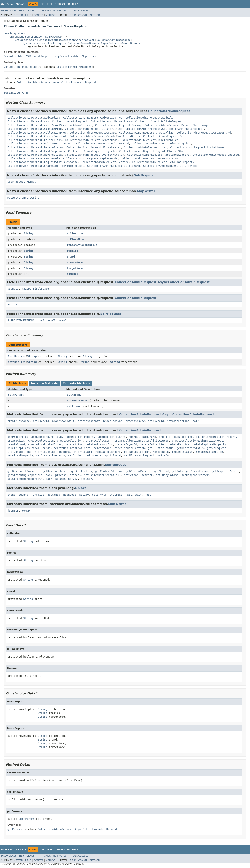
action (12, 304)
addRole (165, 437)
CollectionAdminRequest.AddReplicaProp (93, 118)
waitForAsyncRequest (139, 455)
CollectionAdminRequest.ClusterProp (35, 129)
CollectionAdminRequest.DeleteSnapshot (161, 144)
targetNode (75, 268)
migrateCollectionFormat (53, 452)
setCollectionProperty (85, 455)
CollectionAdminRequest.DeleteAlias (35, 140)
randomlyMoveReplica (82, 245)
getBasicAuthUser (55, 471)
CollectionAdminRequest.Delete (166, 136)
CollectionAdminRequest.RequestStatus (149, 158)
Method (50, 15)
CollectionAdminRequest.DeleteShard (102, 144)
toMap (26, 511)
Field (28, 15)
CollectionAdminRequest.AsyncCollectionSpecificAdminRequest (137, 121)
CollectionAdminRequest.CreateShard (204, 133)
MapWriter (89, 56)
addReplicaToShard (112, 437)
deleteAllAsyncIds (99, 444)
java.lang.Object (15, 33)
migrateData (83, 452)
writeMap (164, 455)
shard (71, 257)
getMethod (161, 471)
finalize (38, 495)
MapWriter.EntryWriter (24, 198)
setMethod (131, 475)
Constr (38, 15)
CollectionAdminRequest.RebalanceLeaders (158, 155)
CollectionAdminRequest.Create (93, 133)
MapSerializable (67, 56)
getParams (74, 395)
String (29, 233)
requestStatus (182, 452)
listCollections (19, 452)
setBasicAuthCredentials (102, 475)
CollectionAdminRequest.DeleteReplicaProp (39, 144)
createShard (16, 444)
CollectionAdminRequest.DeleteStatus (35, 147)
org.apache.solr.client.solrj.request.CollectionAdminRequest (55, 40)
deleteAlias (74, 444)
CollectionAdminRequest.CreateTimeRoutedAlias (105, 136)
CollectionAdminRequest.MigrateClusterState (153, 151)
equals (23, 495)
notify (84, 495)
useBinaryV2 (46, 320)
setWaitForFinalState (183, 421)
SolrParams (16, 395)
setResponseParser (195, 475)
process (61, 475)
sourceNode (75, 262)
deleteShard (102, 448)
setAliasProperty (20, 455)
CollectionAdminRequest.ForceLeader (94, 147)
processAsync (113, 421)
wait (129, 495)
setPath (147, 475)
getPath (177, 471)
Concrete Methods (77, 383)
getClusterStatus (161, 448)
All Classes (81, 11)
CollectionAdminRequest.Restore (105, 162)
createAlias (16, 441)
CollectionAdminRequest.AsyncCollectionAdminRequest (56, 82)
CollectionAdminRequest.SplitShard (113, 166)
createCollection (41, 441)
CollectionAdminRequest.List (145, 147)
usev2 (62, 320)
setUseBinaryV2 (66, 479)
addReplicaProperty (81, 437)
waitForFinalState (35, 289)
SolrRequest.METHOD (22, 182)
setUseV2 (87, 479)
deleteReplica (179, 444)
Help (75, 4)
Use (42, 4)
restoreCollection (209, 452)
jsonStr (13, 511)
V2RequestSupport (39, 56)
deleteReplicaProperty (209, 444)
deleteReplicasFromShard (72, 448)
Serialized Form (16, 93)
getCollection (82, 471)
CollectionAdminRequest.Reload (216, 155)
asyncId (13, 289)
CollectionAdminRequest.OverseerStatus (94, 155)
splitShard (113, 455)
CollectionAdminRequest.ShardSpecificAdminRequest (46, 166)
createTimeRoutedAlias (45, 444)
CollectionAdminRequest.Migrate (92, 151)
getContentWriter (138, 471)
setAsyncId (156, 421)
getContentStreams (109, 471)
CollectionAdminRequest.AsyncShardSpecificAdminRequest (50, 125)
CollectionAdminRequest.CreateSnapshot (37, 136)
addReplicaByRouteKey (47, 437)
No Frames (60, 11)
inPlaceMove (76, 239)
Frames (46, 11)
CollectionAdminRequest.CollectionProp (37, 133)
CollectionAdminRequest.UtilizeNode (170, 166)
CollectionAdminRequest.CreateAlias (146, 133)
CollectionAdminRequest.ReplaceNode (90, 158)
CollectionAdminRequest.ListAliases (197, 147)
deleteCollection (153, 444)
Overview (7, 4)
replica (73, 251)
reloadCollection (137, 452)
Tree (50, 4)
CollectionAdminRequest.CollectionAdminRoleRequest (165, 129)
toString (116, 495)
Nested (18, 15)
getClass (54, 495)
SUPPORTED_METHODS (21, 320)
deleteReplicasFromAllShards (29, 448)
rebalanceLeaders (108, 452)
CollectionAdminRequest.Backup (118, 125)
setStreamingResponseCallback (30, 479)
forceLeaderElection (130, 448)
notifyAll (99, 495)
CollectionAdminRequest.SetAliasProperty (163, 162)
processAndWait (63, 421)
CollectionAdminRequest (21, 67)
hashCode (70, 495)
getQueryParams (197, 471)
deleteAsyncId (126, 444)
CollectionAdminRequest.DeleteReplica (149, 140)
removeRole (161, 452)
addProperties (18, 437)
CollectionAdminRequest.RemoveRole (34, 158)
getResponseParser (225, 471)
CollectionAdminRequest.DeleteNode (91, 140)
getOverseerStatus (190, 448)
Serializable (13, 56)
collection (75, 233)
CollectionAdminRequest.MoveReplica (35, 155)
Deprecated (62, 4)
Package (21, 4)
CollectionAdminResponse (114, 40)
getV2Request (217, 448)
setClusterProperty (51, 455)
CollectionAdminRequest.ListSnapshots (36, 151)
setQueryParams (167, 475)
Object (81, 488)
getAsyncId (41, 421)
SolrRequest (144, 175)
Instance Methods (44, 383)
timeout (73, 274)
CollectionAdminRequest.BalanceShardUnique (177, 125)
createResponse (19, 421)
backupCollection (186, 437)
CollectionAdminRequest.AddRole (150, 118)
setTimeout (75, 406)
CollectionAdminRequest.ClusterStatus (93, 129)
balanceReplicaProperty (220, 437)
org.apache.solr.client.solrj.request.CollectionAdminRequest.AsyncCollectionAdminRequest (81, 43)
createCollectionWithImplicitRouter (142, 441)
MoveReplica (17, 356)
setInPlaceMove (78, 401)
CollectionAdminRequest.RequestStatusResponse (43, 162)
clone (11, 495)
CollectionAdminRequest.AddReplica (34, 118)
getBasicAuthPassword (23, 471)
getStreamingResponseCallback (30, 475)
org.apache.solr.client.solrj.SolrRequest (35, 37)
